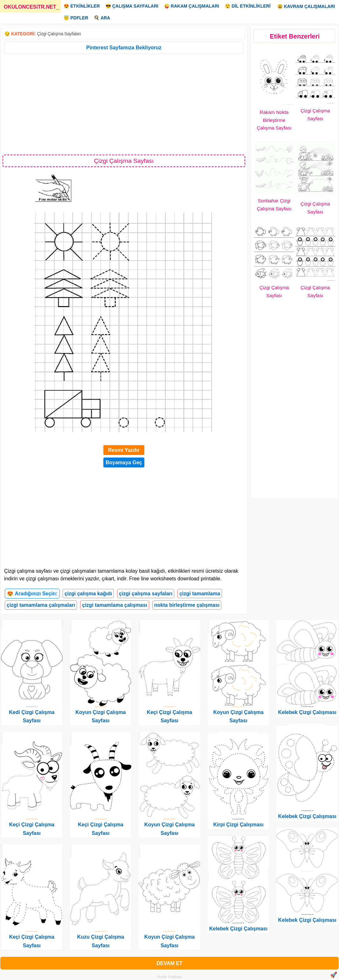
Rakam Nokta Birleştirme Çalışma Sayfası (274, 120)
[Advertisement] (124, 104)
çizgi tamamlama (200, 594)
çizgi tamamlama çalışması (115, 605)
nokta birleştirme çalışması (187, 605)
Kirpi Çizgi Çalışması (238, 825)
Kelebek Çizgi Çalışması (238, 929)
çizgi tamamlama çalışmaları (41, 605)
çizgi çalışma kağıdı (88, 594)
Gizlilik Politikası (170, 977)
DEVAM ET (169, 963)
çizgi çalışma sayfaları (146, 594)
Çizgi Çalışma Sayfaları (59, 34)
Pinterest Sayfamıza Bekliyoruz (124, 48)
